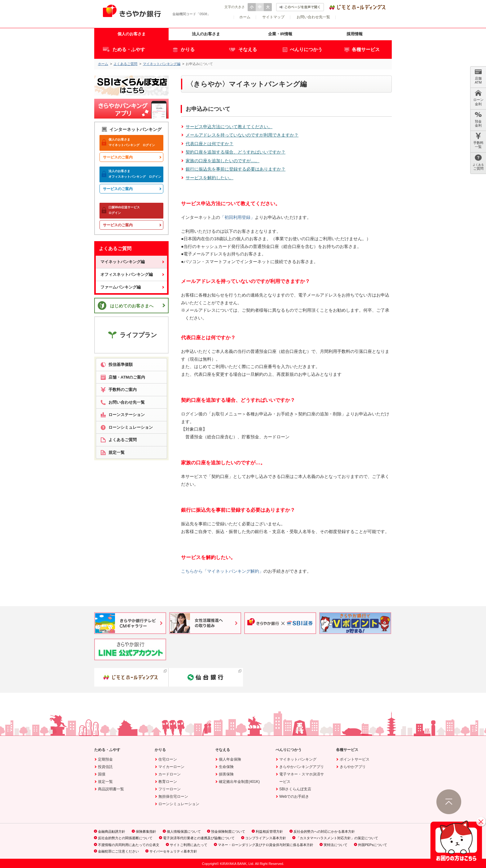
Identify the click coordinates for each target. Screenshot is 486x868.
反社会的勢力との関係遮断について (125, 838)
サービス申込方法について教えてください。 (229, 127)
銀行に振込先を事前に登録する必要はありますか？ (236, 169)
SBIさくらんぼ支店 (295, 789)
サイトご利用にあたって (189, 845)
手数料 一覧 (478, 141)
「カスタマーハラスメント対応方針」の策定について (337, 838)
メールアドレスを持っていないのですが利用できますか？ (242, 135)
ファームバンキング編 (121, 287)
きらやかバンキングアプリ (302, 767)
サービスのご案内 (118, 157)
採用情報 (355, 34)
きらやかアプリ (353, 767)
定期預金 (105, 759)
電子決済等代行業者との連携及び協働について (199, 838)
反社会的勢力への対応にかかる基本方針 (324, 831)
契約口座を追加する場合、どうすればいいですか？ (236, 152)
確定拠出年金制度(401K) (239, 782)
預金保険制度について (228, 831)
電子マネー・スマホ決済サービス (302, 778)
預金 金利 (478, 119)
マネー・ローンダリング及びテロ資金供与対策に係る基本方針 (266, 845)
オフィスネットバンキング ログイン (131, 174)
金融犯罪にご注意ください (118, 851)
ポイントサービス (355, 759)
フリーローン (170, 789)
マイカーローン (171, 767)
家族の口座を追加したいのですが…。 (223, 161)
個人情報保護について (184, 831)
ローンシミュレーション (179, 804)
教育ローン (168, 782)
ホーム (245, 17)
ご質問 (478, 162)
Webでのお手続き (294, 796)
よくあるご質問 (125, 64)
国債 (102, 774)
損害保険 (226, 774)
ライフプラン (132, 335)
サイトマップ (273, 17)
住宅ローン (168, 759)
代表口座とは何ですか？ (210, 144)
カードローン (170, 774)
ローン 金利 (478, 98)
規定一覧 (105, 782)
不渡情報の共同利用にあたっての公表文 (129, 845)
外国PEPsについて (373, 845)
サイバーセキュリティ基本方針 (173, 851)
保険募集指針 (146, 831)
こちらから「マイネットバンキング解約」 (222, 571)
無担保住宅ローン (173, 796)
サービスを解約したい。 (210, 178)
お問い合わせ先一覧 (313, 17)
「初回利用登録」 (237, 217)
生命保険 (226, 767)
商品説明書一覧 (111, 789)
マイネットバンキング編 (162, 64)
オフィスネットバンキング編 (127, 274)
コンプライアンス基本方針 (266, 838)
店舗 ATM (478, 76)
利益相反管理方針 (269, 831)
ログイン (122, 210)
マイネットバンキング (298, 759)
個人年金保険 (230, 759)
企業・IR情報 (280, 34)
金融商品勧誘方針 (112, 831)
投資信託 (105, 767)
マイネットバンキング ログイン (128, 142)
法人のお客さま (206, 34)
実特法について (336, 845)
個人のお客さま (132, 34)
